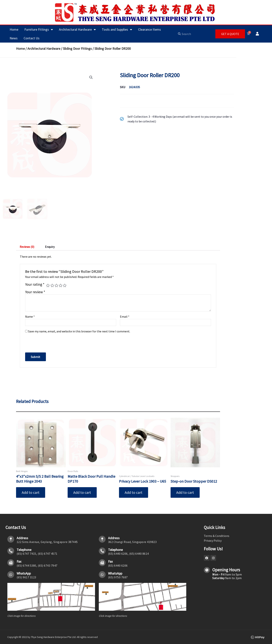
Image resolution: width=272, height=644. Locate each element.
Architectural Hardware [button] (77, 30)
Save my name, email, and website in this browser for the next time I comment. (79, 332)
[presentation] (51, 342)
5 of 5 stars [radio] (65, 286)
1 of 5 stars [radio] (48, 286)
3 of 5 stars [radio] (56, 286)
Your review (35, 292)
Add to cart (31, 493)
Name (30, 317)
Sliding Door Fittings (77, 49)
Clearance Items (150, 29)
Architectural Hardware (44, 49)
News (14, 38)
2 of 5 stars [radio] (52, 286)
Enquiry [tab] (50, 247)
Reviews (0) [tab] (27, 247)
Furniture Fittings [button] (39, 30)
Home (14, 29)
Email (125, 317)
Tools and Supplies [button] (117, 30)
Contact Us (32, 38)
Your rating (35, 285)
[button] (91, 77)
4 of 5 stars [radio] (61, 286)
